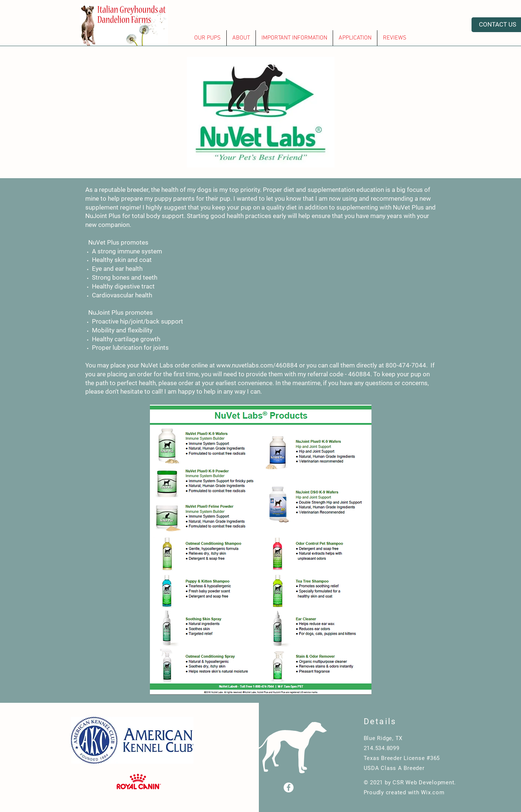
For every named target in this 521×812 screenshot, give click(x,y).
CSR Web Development (423, 782)
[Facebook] (289, 787)
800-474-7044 (406, 365)
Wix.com (433, 792)
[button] (208, 38)
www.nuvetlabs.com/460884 (257, 365)
